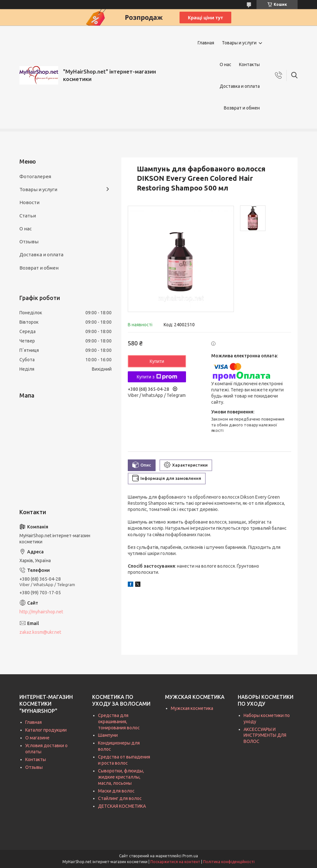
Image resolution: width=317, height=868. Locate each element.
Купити (157, 361)
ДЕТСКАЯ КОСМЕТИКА (122, 806)
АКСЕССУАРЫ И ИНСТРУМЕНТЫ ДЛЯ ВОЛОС (265, 735)
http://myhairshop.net (41, 612)
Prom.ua (190, 856)
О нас (225, 64)
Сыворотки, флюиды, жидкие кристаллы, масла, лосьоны (121, 777)
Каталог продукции (46, 730)
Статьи (28, 216)
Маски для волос (116, 791)
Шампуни (108, 735)
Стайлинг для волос (120, 798)
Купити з (157, 377)
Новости (29, 202)
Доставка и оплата (240, 86)
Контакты (249, 64)
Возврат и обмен (242, 108)
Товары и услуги (239, 43)
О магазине (37, 738)
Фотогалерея (35, 176)
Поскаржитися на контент (175, 862)
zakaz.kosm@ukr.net (40, 632)
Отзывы (29, 242)
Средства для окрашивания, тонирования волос (119, 722)
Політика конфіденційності (229, 862)
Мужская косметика (192, 708)
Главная (206, 43)
